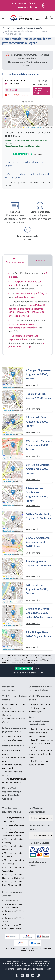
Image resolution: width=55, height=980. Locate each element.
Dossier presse (11, 900)
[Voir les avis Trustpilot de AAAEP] (27, 154)
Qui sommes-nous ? (14, 904)
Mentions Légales (11, 962)
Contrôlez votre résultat (37, 864)
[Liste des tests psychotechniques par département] (41, 818)
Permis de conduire (13, 746)
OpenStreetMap (38, 127)
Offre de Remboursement (20, 965)
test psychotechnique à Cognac (31, 293)
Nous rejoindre (11, 907)
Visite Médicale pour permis (40, 698)
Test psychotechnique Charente (27, 28)
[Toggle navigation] (3, 18)
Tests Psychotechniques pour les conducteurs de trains (41, 754)
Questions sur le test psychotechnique (40, 688)
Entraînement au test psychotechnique (14, 730)
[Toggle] (46, 18)
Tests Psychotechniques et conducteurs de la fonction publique (41, 733)
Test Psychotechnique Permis (14, 698)
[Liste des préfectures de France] (41, 835)
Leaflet (26, 127)
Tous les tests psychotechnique (12, 810)
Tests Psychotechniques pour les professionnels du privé (41, 743)
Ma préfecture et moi (40, 704)
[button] (27, 114)
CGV (24, 962)
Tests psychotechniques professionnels (39, 721)
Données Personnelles (40, 962)
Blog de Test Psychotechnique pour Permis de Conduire (12, 794)
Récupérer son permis (8, 688)
